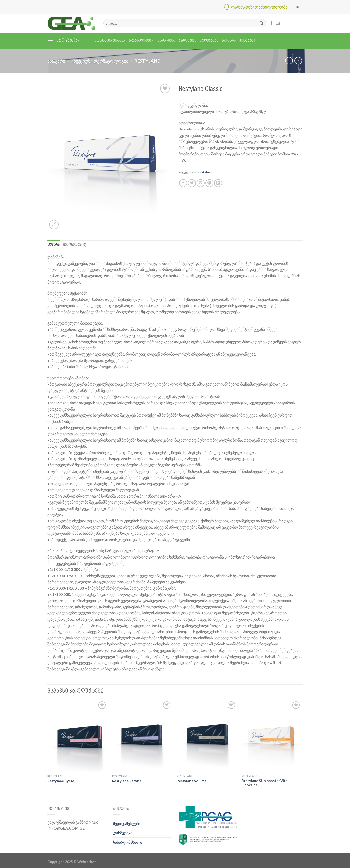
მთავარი (56, 61)
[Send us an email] (278, 23)
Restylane (147, 61)
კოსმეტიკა (123, 833)
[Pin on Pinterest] (209, 183)
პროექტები (209, 41)
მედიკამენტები (127, 823)
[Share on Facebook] (183, 183)
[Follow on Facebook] (271, 23)
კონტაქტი (247, 41)
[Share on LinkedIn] (218, 183)
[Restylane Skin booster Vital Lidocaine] (272, 736)
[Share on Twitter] (192, 183)
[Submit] (262, 23)
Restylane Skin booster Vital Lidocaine (265, 783)
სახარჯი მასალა (128, 842)
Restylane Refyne (127, 781)
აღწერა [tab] (54, 245)
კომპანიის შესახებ (110, 41)
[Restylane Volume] (207, 736)
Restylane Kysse (61, 781)
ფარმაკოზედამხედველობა (259, 7)
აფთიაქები (187, 41)
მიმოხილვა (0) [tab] (75, 245)
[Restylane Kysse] (77, 736)
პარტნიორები (141, 41)
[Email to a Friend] (201, 183)
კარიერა (229, 41)
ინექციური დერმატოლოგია (100, 61)
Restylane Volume (192, 781)
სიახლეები (166, 41)
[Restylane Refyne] (142, 736)
